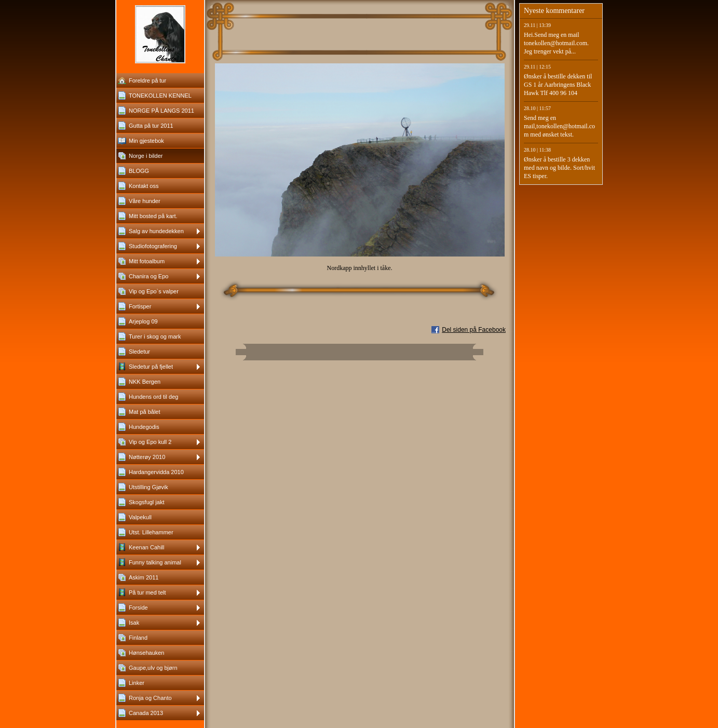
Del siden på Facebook (474, 330)
